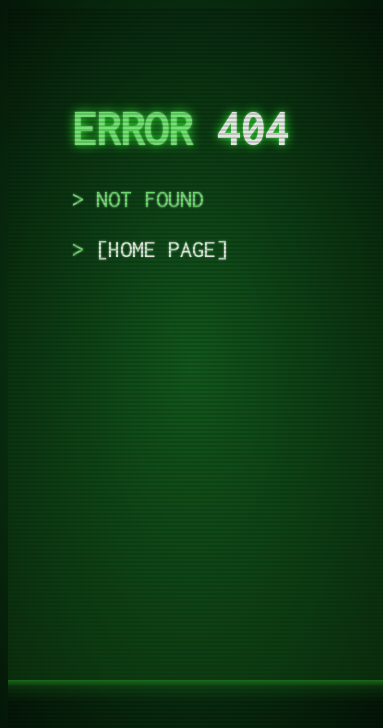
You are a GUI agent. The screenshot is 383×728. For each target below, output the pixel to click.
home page (162, 249)
